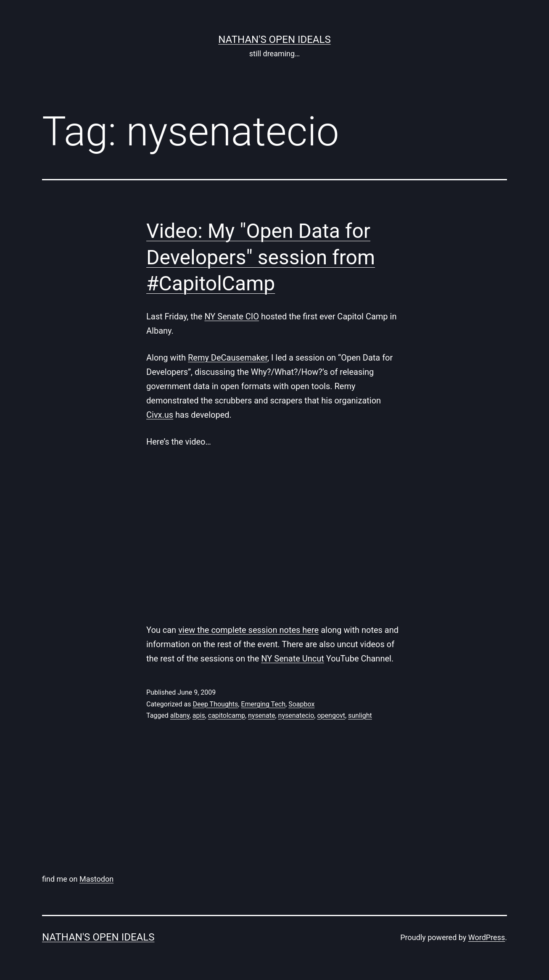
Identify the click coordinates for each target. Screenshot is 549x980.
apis (199, 715)
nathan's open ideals (274, 40)
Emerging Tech (263, 704)
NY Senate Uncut (293, 659)
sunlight (360, 715)
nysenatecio (296, 715)
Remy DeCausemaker (228, 358)
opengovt (331, 715)
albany (180, 715)
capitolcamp (227, 715)
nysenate (261, 715)
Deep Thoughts (215, 704)
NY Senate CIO (232, 316)
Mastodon (96, 879)
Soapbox (301, 704)
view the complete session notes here (248, 630)
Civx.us (160, 415)
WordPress (487, 937)
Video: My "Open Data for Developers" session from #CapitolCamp (261, 257)
